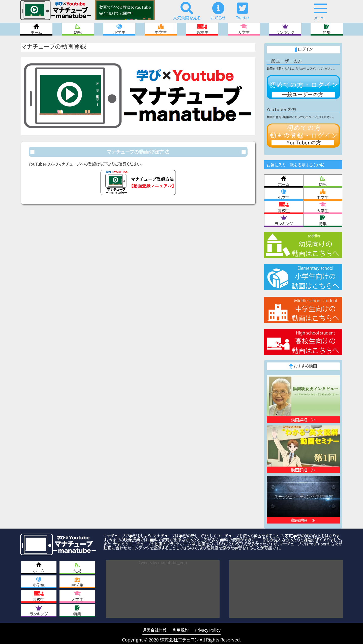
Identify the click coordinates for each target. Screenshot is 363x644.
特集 (327, 29)
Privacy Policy (208, 630)
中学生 (161, 29)
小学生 (119, 29)
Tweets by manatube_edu (163, 562)
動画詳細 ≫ (303, 420)
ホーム (36, 29)
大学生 (244, 29)
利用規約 (181, 630)
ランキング (285, 29)
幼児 (78, 29)
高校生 (202, 29)
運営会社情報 (155, 630)
